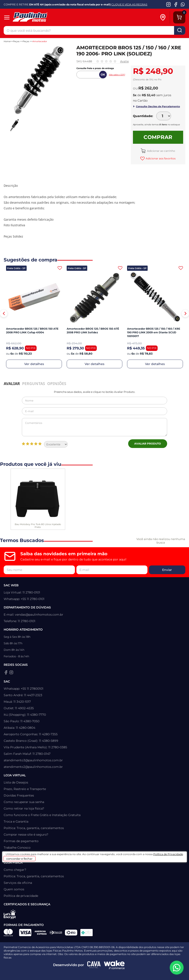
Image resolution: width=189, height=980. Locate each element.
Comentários (94, 427)
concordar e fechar (19, 859)
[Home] (40, 17)
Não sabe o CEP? (117, 75)
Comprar (158, 137)
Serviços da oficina (18, 883)
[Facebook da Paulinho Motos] (176, 4)
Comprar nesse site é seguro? (26, 835)
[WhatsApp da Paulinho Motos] (183, 4)
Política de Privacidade (168, 854)
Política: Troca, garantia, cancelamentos (34, 828)
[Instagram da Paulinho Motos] (169, 4)
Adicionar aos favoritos (160, 158)
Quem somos (14, 889)
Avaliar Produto (148, 444)
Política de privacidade (21, 896)
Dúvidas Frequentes (19, 795)
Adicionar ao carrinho (161, 151)
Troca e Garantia (16, 821)
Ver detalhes (34, 364)
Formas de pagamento (21, 841)
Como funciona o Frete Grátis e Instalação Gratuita (42, 815)
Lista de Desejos (16, 782)
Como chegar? (15, 870)
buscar (180, 30)
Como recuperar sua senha (24, 802)
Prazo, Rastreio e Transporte (25, 789)
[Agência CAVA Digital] (94, 965)
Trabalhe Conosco (17, 848)
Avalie (124, 61)
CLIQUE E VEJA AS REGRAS (129, 4)
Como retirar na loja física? (24, 808)
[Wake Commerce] (114, 965)
